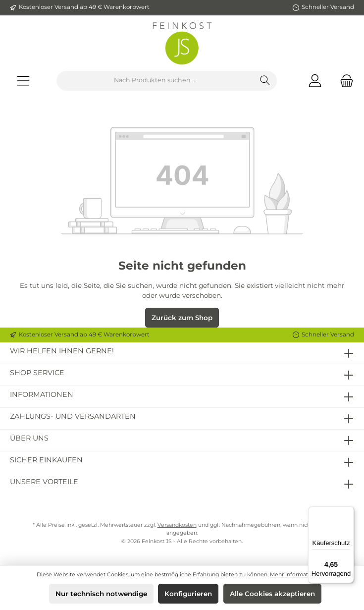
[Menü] (23, 81)
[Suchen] (265, 81)
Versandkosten (177, 525)
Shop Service (37, 373)
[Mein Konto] (315, 81)
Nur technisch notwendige (101, 594)
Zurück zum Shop (182, 318)
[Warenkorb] (344, 81)
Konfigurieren (188, 594)
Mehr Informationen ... (299, 575)
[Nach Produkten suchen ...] (155, 81)
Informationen (42, 394)
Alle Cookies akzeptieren (272, 594)
